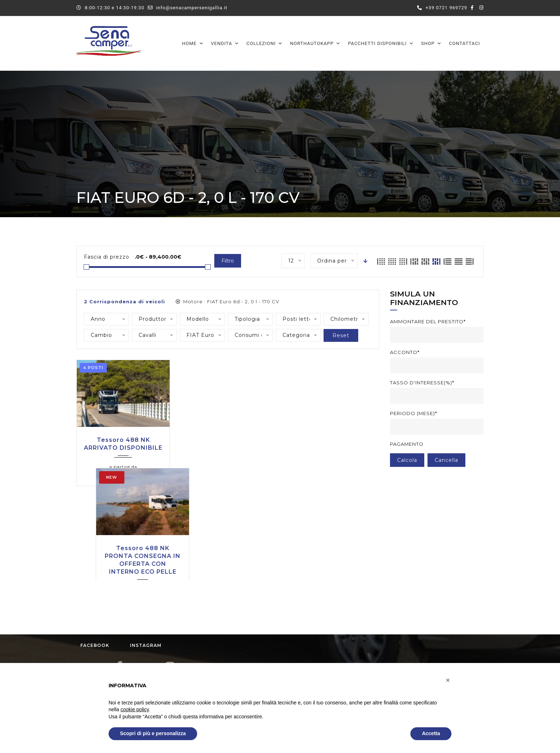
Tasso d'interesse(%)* (422, 383)
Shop (431, 43)
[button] (448, 680)
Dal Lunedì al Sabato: (318, 611)
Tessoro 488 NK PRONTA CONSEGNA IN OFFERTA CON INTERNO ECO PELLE (227, 452)
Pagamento (407, 444)
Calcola (407, 460)
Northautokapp (315, 43)
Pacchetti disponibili (381, 43)
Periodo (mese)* (414, 413)
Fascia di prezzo (107, 257)
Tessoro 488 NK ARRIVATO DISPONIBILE (123, 444)
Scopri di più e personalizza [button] (153, 733)
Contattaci (464, 43)
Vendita (225, 43)
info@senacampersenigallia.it (192, 8)
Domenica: (304, 635)
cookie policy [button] (134, 709)
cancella (446, 460)
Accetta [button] (431, 733)
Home (193, 43)
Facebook (101, 557)
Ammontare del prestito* (428, 321)
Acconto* (405, 352)
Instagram (152, 557)
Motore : (227, 301)
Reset (341, 335)
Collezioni (265, 43)
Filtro (228, 261)
